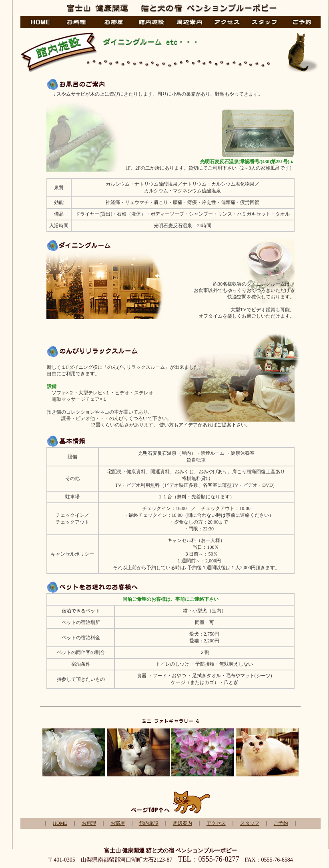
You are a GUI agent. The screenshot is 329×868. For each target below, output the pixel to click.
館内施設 (149, 823)
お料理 (89, 823)
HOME (60, 823)
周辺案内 (183, 823)
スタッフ (250, 823)
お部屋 (118, 823)
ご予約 (281, 823)
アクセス (216, 823)
